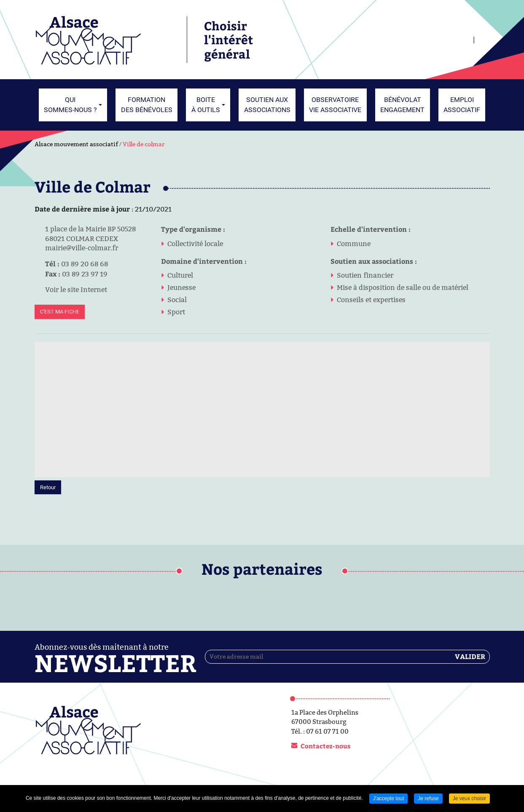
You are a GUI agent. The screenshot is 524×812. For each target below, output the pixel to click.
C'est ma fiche (60, 312)
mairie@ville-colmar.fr (76, 248)
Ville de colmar (144, 144)
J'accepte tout (389, 799)
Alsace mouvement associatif (76, 144)
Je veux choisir (469, 799)
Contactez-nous (325, 746)
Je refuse (428, 799)
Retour (48, 487)
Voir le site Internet (71, 289)
